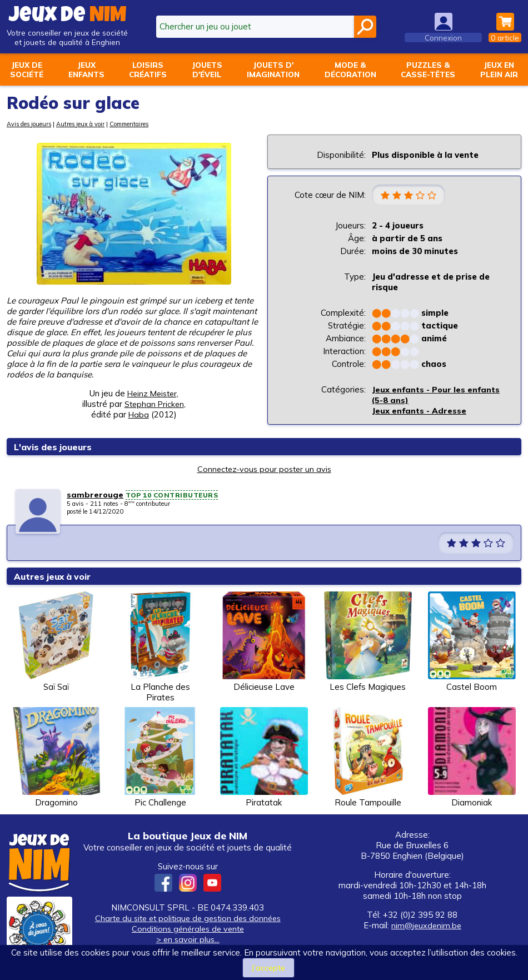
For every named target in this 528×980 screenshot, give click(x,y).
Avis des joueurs (30, 124)
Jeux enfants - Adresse (420, 412)
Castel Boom (472, 643)
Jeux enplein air (499, 69)
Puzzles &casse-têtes (428, 69)
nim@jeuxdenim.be (426, 926)
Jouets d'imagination (273, 69)
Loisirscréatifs (148, 69)
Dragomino (56, 758)
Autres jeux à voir (82, 124)
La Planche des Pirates (160, 648)
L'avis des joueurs (56, 448)
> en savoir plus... (188, 940)
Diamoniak (472, 758)
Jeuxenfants (86, 69)
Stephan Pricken (154, 404)
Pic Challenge (160, 758)
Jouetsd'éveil (207, 69)
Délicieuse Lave (264, 643)
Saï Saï (56, 643)
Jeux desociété (27, 69)
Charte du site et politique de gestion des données (188, 919)
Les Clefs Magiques (368, 643)
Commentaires (133, 124)
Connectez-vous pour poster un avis (264, 470)
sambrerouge (95, 496)
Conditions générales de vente (188, 930)
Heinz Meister (152, 393)
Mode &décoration (350, 69)
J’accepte (268, 967)
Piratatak (264, 758)
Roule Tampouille (368, 758)
